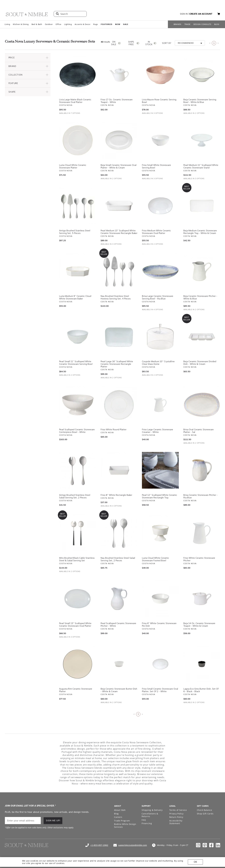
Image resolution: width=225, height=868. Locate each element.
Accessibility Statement (176, 822)
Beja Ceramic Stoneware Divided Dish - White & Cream (200, 363)
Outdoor (49, 24)
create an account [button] (201, 14)
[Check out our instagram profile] (198, 845)
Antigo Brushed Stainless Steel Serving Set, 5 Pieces (75, 232)
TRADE (187, 24)
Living (7, 24)
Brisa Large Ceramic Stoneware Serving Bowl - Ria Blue (158, 297)
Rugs (95, 24)
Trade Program (122, 821)
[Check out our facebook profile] (211, 845)
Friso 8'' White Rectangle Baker (116, 495)
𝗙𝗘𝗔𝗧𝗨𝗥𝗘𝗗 (107, 24)
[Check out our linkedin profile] (218, 845)
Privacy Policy (176, 814)
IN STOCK (149, 43)
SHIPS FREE (131, 43)
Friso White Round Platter (114, 430)
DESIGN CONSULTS (202, 24)
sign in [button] (184, 14)
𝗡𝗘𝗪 (118, 24)
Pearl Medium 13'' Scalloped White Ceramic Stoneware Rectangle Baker (119, 232)
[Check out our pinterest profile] (205, 845)
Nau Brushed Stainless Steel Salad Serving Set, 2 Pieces (118, 559)
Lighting (68, 24)
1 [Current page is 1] (214, 43)
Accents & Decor (83, 24)
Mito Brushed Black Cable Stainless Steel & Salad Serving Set (77, 559)
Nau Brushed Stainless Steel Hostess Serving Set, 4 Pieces (116, 297)
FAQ (144, 820)
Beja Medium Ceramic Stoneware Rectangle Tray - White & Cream (200, 232)
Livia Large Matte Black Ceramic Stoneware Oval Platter (75, 101)
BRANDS (178, 24)
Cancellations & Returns (150, 815)
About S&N (120, 810)
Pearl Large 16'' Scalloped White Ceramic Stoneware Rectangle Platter (117, 364)
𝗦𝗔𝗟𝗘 (126, 24)
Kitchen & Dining (21, 24)
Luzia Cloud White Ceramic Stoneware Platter (73, 166)
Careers (118, 817)
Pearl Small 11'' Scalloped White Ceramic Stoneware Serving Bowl (76, 363)
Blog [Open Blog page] (116, 814)
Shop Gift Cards (205, 814)
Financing (147, 823)
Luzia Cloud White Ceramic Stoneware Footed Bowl (155, 559)
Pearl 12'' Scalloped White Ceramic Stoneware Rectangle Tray (159, 496)
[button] (219, 14)
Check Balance (204, 810)
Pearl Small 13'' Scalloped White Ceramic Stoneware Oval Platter (75, 625)
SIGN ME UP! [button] (53, 821)
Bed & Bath (37, 24)
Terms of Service (178, 810)
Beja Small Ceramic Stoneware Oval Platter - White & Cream (119, 166)
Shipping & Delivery (152, 810)
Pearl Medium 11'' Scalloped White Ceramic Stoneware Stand (201, 166)
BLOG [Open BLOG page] (217, 24)
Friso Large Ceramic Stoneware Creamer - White (157, 431)
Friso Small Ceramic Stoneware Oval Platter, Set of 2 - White (160, 690)
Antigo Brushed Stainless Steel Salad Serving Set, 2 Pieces (75, 496)
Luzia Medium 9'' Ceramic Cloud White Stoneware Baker (75, 297)
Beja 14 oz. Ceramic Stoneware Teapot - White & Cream (199, 625)
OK (195, 862)
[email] (23, 821)
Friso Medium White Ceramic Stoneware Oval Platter (156, 232)
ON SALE (114, 43)
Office (58, 24)
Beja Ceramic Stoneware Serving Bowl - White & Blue (200, 101)
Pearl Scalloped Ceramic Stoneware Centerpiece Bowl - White (77, 431)
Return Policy (176, 817)
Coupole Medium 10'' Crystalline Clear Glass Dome (158, 363)
